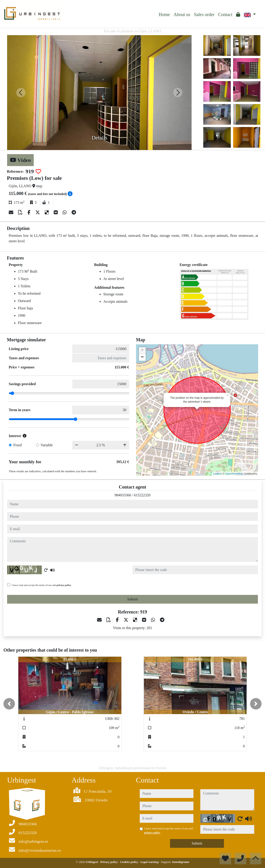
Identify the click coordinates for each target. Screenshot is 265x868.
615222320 (142, 495)
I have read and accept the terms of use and (41, 585)
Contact (225, 14)
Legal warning (150, 862)
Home (164, 14)
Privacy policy (109, 862)
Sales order (204, 14)
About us (182, 14)
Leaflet (217, 474)
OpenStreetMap (234, 474)
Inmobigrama (181, 862)
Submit (132, 599)
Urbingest (92, 862)
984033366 (123, 495)
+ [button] (142, 351)
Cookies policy (129, 862)
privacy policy (64, 585)
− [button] (142, 357)
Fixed (17, 445)
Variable (47, 445)
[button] (9, 704)
